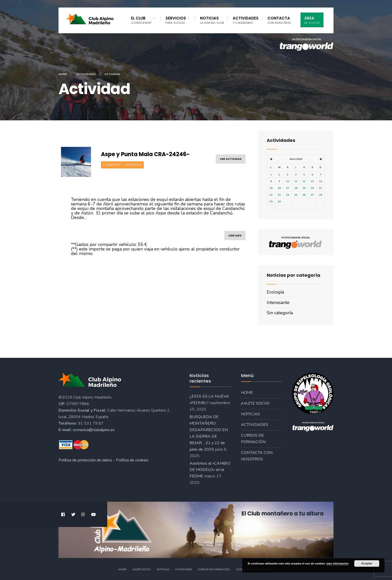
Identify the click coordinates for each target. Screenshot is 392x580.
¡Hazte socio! (255, 403)
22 (271, 195)
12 (304, 181)
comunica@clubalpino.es (94, 430)
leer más (235, 235)
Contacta (279, 20)
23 (279, 195)
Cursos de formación (253, 439)
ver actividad (231, 159)
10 (287, 181)
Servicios (176, 20)
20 (312, 188)
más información (337, 563)
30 (279, 202)
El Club (141, 20)
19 (304, 188)
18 (296, 188)
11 (296, 181)
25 (296, 195)
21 (320, 188)
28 (320, 195)
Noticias (212, 20)
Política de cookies (132, 460)
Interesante (278, 303)
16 (279, 188)
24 (287, 195)
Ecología (275, 292)
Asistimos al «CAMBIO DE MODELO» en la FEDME (210, 470)
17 (287, 188)
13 (312, 181)
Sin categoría (280, 313)
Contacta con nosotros (257, 456)
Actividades (246, 20)
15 (271, 188)
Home (63, 74)
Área (312, 20)
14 (320, 181)
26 (304, 195)
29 (271, 202)
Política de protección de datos (85, 460)
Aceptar (367, 563)
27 (312, 195)
